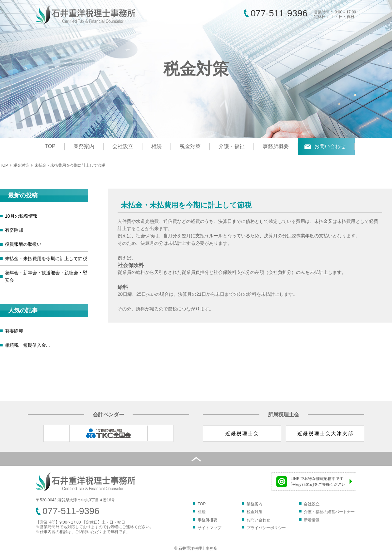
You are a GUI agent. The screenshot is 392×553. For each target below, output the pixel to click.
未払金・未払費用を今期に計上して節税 (46, 259)
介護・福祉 (232, 146)
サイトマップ (209, 528)
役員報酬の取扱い (23, 244)
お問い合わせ (330, 146)
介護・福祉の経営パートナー (329, 512)
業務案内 (84, 146)
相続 (156, 146)
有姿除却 (14, 230)
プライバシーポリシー (266, 528)
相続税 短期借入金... (27, 345)
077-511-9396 (279, 13)
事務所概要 (276, 146)
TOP (50, 146)
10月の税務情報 (21, 216)
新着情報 (312, 520)
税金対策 (190, 146)
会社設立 (123, 146)
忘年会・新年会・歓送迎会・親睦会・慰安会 (46, 276)
